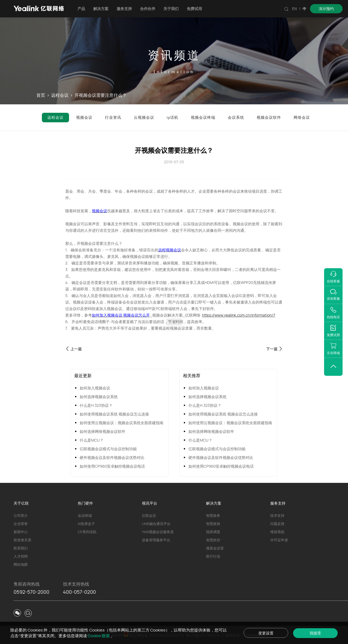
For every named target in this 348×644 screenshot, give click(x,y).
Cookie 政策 (99, 636)
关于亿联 (21, 503)
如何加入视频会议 (95, 388)
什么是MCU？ (92, 440)
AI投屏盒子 (86, 524)
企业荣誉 (21, 524)
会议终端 (85, 515)
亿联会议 (149, 515)
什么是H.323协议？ (96, 405)
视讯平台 (150, 503)
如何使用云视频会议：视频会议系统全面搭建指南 (122, 423)
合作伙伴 (148, 9)
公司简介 (21, 515)
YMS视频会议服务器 (158, 532)
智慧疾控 (213, 540)
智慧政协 (213, 524)
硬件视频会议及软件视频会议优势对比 (112, 457)
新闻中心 (21, 532)
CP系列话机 (87, 532)
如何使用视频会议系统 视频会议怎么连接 (114, 414)
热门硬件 (85, 503)
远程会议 (60, 95)
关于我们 (171, 9)
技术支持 (277, 515)
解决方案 (101, 9)
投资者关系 (22, 540)
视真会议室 (215, 548)
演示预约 (326, 9)
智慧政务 (213, 515)
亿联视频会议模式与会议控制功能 (108, 449)
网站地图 (21, 564)
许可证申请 (279, 540)
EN (294, 9)
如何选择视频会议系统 (99, 397)
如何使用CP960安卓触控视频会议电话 (112, 466)
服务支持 (124, 9)
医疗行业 (213, 556)
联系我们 (21, 548)
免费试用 (194, 9)
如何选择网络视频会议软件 (102, 431)
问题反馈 (277, 524)
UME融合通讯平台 (156, 524)
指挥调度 (213, 532)
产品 (81, 9)
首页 (41, 95)
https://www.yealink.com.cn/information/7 (239, 315)
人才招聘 (21, 556)
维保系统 (277, 532)
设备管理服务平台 (156, 540)
